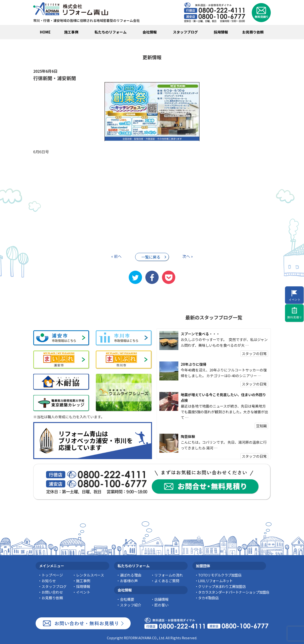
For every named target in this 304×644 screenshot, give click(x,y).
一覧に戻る (151, 257)
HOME (45, 32)
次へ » (188, 256)
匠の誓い (161, 605)
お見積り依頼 (253, 32)
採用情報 (221, 32)
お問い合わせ (52, 592)
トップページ (52, 575)
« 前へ (116, 256)
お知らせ (49, 581)
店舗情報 (161, 599)
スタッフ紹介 (131, 605)
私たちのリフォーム (111, 32)
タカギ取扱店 (208, 598)
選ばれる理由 (131, 575)
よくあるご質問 (167, 581)
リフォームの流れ (169, 575)
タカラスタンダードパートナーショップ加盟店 (234, 592)
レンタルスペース (90, 575)
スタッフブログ (185, 32)
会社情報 (150, 32)
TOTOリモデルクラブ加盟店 (220, 575)
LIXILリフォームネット (215, 581)
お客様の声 (129, 581)
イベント (83, 592)
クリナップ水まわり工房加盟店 (222, 586)
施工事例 (71, 32)
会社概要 (127, 599)
